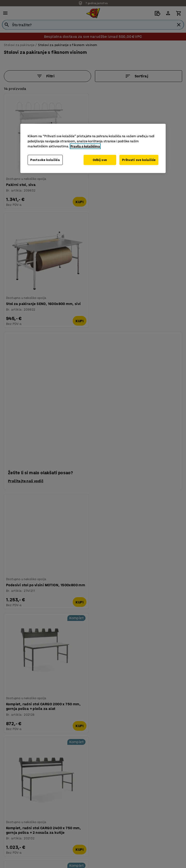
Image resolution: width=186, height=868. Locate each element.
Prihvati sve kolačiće (139, 160)
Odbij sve (99, 160)
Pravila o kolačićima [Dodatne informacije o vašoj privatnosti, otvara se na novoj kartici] (85, 146)
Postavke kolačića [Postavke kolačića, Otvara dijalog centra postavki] (45, 160)
